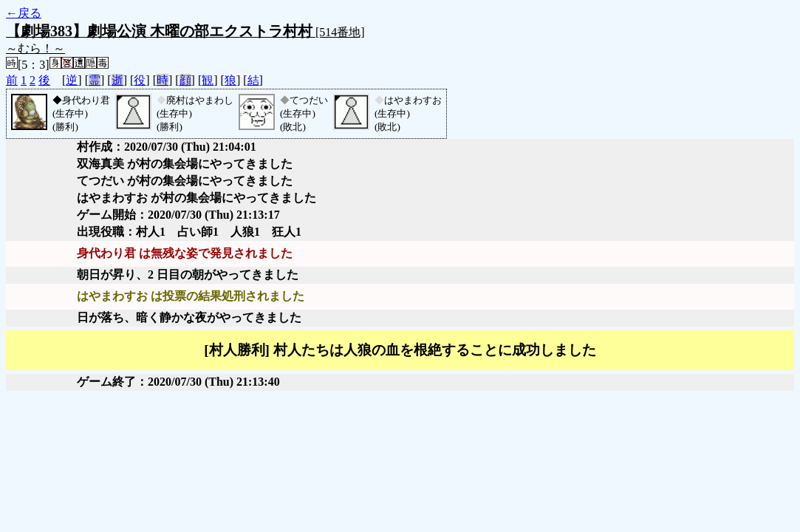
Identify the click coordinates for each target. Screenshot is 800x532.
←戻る (24, 13)
